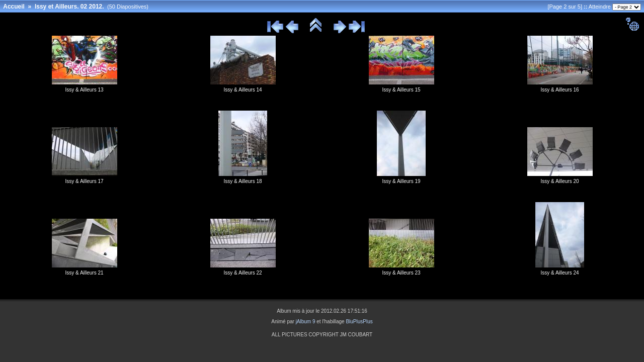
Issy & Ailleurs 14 (243, 90)
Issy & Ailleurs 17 (84, 181)
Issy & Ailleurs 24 (559, 273)
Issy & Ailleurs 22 (243, 273)
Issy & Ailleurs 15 (401, 90)
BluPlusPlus (359, 322)
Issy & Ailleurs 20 (559, 181)
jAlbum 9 (306, 322)
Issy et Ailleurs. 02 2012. (69, 7)
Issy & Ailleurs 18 (243, 181)
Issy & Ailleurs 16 (559, 90)
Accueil (14, 7)
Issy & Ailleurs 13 (84, 90)
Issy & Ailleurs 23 (401, 273)
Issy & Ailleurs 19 (401, 181)
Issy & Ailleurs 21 (84, 273)
